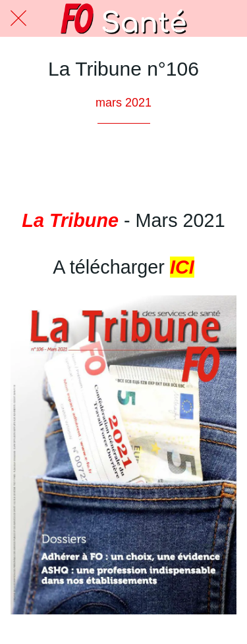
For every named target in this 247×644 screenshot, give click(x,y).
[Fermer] (18, 18)
